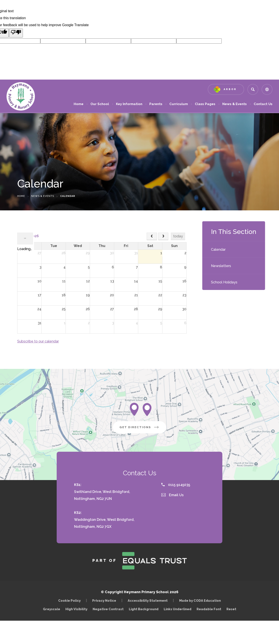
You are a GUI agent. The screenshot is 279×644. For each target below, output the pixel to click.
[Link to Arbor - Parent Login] (226, 89)
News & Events (235, 104)
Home (79, 104)
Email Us (172, 495)
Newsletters (221, 266)
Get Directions (143, 429)
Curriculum (179, 104)
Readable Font (209, 609)
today (178, 236)
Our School (100, 104)
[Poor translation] (16, 33)
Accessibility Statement (148, 601)
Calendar (218, 250)
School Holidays (224, 282)
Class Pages (205, 104)
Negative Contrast (108, 609)
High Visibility (76, 609)
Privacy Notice (104, 601)
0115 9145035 (176, 485)
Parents (156, 104)
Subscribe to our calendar (38, 341)
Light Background (144, 609)
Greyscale (52, 609)
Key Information (129, 104)
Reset (231, 609)
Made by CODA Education (201, 601)
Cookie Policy (69, 601)
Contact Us (263, 104)
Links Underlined (178, 609)
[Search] (253, 89)
